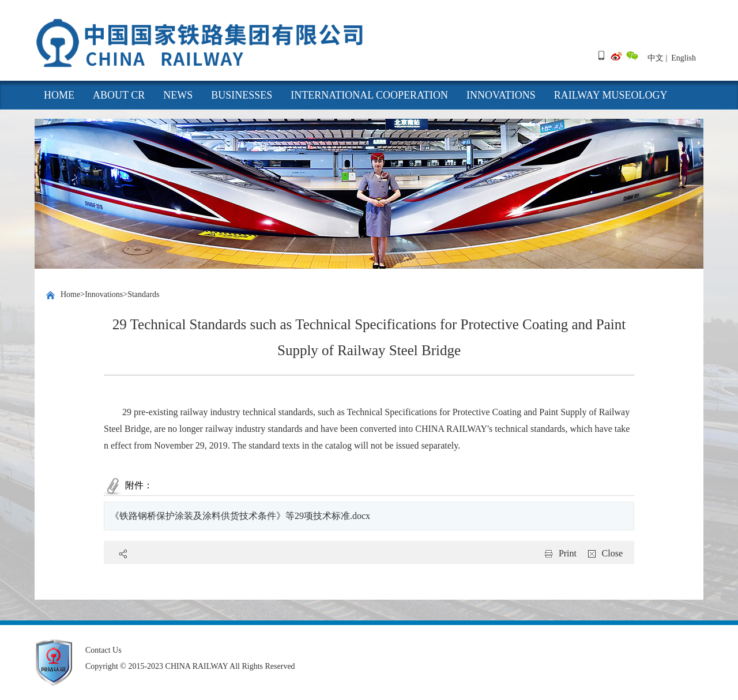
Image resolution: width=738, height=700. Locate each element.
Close (612, 553)
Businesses (242, 95)
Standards (143, 294)
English (684, 58)
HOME (59, 95)
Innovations (501, 95)
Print (568, 553)
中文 (656, 58)
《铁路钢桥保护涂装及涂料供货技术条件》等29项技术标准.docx (240, 516)
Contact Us (103, 650)
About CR (119, 95)
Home (70, 294)
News (178, 95)
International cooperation (369, 95)
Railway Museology (611, 95)
